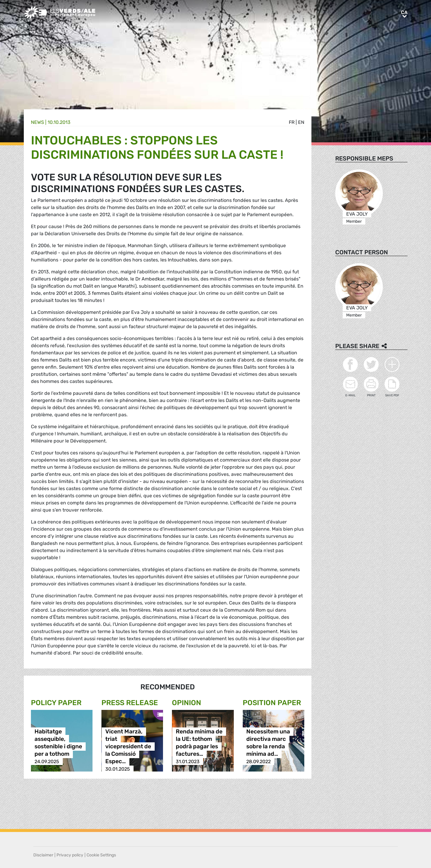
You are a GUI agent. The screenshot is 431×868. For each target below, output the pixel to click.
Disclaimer (43, 855)
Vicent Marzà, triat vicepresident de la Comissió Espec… (128, 747)
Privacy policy (70, 855)
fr (292, 122)
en (301, 122)
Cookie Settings (101, 855)
